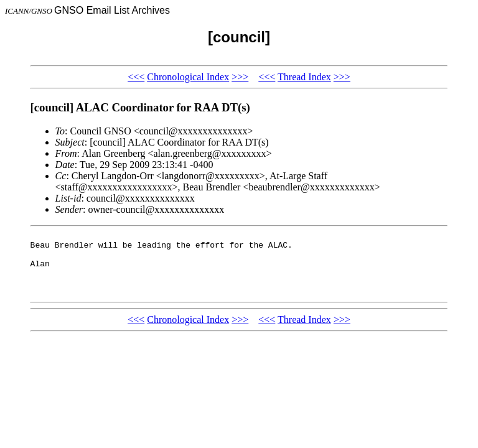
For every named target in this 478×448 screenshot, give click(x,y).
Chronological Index (188, 77)
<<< (136, 77)
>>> (240, 77)
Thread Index (304, 77)
